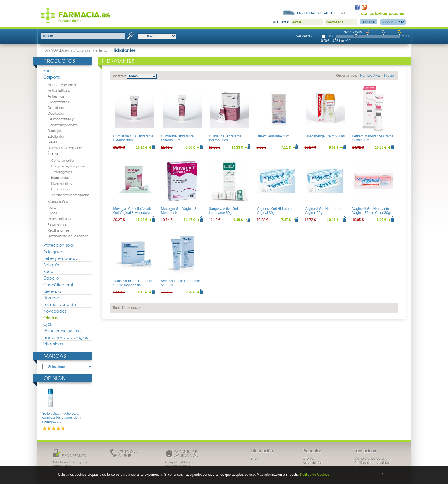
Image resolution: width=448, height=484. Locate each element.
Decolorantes (59, 108)
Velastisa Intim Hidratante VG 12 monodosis (133, 283)
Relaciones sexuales (63, 331)
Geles (52, 142)
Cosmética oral (58, 285)
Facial (49, 70)
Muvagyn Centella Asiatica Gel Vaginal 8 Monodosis (134, 211)
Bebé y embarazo (61, 258)
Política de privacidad (372, 463)
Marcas (55, 356)
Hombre (51, 298)
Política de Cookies (315, 475)
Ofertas (50, 317)
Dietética (52, 291)
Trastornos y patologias (65, 337)
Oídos (52, 213)
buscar (48, 36)
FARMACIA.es (56, 50)
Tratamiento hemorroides (70, 195)
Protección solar (59, 245)
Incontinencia (62, 189)
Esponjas (55, 131)
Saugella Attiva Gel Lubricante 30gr (223, 211)
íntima (101, 50)
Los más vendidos (60, 304)
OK (384, 474)
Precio (389, 76)
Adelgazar (53, 252)
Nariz (52, 207)
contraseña (335, 22)
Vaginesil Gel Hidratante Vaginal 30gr (275, 211)
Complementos (63, 160)
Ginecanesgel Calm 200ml (325, 136)
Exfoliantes (56, 136)
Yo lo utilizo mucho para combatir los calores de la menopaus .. (62, 418)
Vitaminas (53, 344)
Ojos (47, 324)
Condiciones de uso (371, 458)
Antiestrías (56, 96)
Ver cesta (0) (306, 36)
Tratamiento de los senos (68, 236)
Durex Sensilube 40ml (274, 136)
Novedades (55, 311)
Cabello (51, 278)
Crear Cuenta (393, 22)
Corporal (82, 50)
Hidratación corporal (65, 148)
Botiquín (51, 265)
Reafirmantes (58, 230)
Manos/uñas (58, 201)
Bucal (49, 271)
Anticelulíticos (59, 90)
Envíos (256, 458)
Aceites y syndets (62, 85)
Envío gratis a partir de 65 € (321, 13)
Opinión (55, 378)
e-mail (297, 22)
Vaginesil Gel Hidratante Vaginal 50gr (323, 211)
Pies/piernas (57, 224)
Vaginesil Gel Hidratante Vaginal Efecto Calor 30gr (372, 211)
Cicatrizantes (58, 102)
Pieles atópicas (60, 219)
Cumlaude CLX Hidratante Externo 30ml (133, 138)
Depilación (56, 113)
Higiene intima (62, 183)
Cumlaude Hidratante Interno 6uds (225, 138)
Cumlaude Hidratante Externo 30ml (177, 138)
